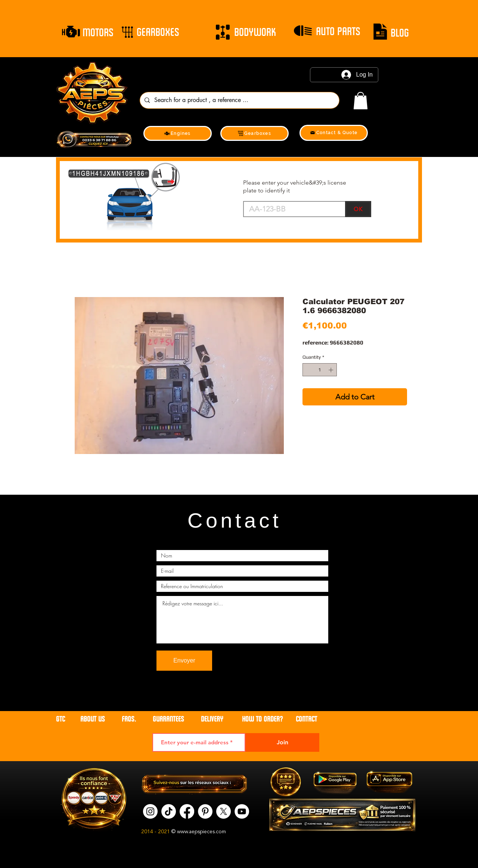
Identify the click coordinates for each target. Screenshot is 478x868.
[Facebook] (187, 811)
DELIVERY (212, 719)
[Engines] (178, 133)
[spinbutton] (320, 370)
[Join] (282, 742)
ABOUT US (94, 719)
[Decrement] (308, 370)
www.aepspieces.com (201, 832)
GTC (60, 719)
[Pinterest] (205, 811)
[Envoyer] (184, 661)
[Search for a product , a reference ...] (239, 100)
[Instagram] (150, 811)
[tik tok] (169, 811)
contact (306, 719)
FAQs (128, 719)
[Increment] (332, 370)
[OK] (358, 209)
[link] (361, 101)
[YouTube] (242, 811)
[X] (224, 811)
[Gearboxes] (254, 133)
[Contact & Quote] (334, 133)
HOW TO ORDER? (262, 719)
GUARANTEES (168, 719)
